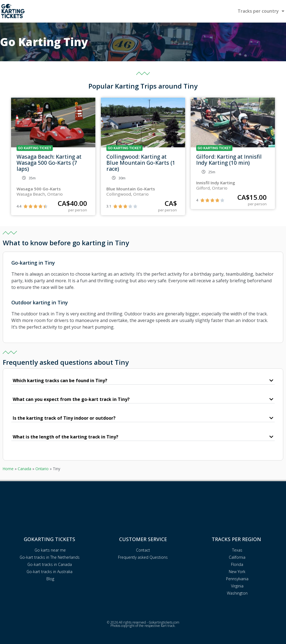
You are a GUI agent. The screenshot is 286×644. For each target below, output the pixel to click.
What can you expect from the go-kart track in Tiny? (71, 399)
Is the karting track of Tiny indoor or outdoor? (64, 418)
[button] (143, 381)
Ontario (42, 469)
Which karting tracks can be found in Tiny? (60, 380)
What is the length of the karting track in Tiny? (65, 437)
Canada (24, 469)
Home (8, 469)
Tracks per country (261, 11)
